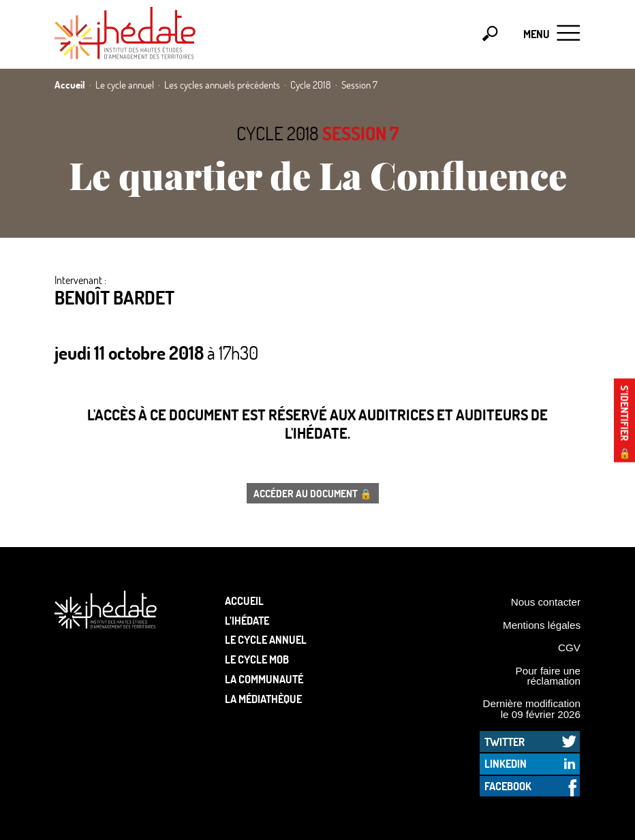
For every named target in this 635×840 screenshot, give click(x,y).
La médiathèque (263, 699)
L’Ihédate (247, 620)
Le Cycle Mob (257, 659)
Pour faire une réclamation (548, 676)
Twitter (505, 742)
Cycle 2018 (278, 133)
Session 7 (360, 133)
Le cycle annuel (266, 639)
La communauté (264, 679)
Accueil (244, 601)
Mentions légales (542, 625)
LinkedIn (506, 763)
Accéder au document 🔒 (313, 493)
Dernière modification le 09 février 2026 (531, 709)
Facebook (508, 786)
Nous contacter (546, 602)
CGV (569, 648)
